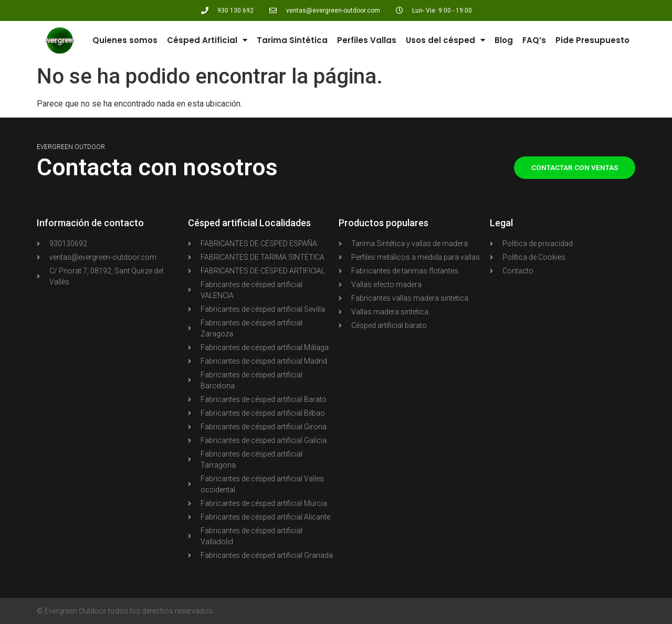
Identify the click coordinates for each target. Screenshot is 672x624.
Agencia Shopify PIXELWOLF (42, 615)
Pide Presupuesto (592, 40)
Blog (504, 40)
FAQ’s (534, 40)
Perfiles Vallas (367, 40)
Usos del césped (445, 40)
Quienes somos (125, 40)
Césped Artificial (207, 40)
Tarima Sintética (292, 40)
